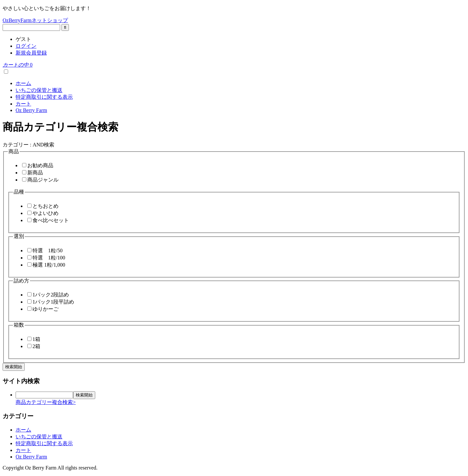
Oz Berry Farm (31, 110)
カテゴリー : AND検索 (28, 145)
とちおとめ (45, 206)
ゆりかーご (45, 309)
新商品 (35, 173)
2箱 (36, 346)
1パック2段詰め (51, 295)
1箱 (36, 339)
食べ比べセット (51, 220)
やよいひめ (45, 213)
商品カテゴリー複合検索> (46, 402)
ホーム (23, 83)
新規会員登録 (31, 53)
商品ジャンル (43, 180)
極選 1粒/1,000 (49, 265)
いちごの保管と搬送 (39, 90)
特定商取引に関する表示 (44, 97)
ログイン (26, 46)
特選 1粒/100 (49, 258)
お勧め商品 (40, 165)
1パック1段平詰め (53, 302)
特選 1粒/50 (47, 251)
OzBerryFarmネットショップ (35, 20)
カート (23, 104)
